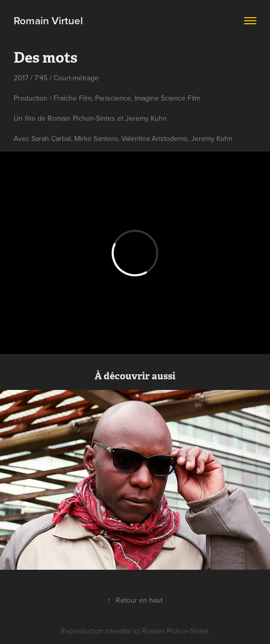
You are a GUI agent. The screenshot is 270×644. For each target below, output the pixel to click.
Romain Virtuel (48, 20)
